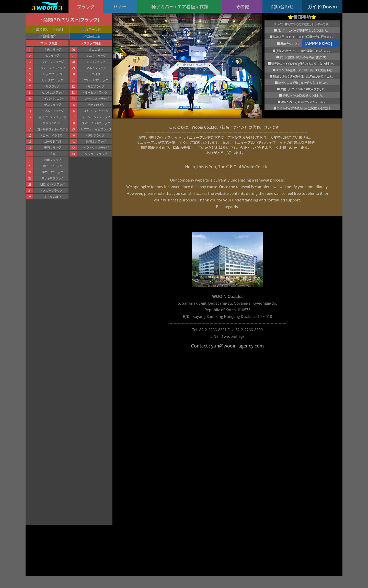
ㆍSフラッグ (51, 56)
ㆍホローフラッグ (51, 166)
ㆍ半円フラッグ (51, 147)
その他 (242, 6)
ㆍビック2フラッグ (51, 80)
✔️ (41, 36)
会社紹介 (49, 36)
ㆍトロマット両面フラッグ (95, 129)
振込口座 (93, 36)
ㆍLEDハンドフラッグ (51, 184)
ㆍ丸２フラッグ (95, 86)
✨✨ (47, 8)
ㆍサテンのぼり (95, 105)
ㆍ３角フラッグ (51, 49)
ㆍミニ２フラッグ (95, 56)
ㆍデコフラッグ (51, 105)
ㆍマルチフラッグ (95, 68)
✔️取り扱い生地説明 (47, 29)
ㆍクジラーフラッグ (95, 154)
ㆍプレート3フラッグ (95, 80)
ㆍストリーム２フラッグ (95, 117)
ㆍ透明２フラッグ (95, 141)
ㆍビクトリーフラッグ (95, 147)
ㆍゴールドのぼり (51, 135)
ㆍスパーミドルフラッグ (95, 123)
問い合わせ (282, 6)
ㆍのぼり (95, 74)
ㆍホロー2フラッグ (51, 172)
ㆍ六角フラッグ (51, 160)
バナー (120, 6)
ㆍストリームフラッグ (95, 111)
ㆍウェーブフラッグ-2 (51, 68)
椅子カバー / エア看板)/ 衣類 (180, 6)
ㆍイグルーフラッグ (51, 111)
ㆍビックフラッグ (51, 74)
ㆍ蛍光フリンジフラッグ (51, 117)
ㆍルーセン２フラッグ (95, 98)
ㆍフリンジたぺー (51, 123)
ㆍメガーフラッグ (51, 190)
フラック (86, 6)
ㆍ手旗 (51, 154)
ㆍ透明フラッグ (95, 135)
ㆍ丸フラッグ (51, 86)
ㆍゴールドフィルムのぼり (51, 129)
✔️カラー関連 (91, 29)
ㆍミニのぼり (95, 49)
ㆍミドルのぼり (51, 196)
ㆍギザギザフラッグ (51, 178)
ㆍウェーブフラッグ (51, 62)
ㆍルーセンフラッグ (95, 92)
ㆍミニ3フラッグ (95, 62)
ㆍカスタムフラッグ (51, 92)
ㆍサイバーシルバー (51, 98)
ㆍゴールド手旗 (51, 141)
